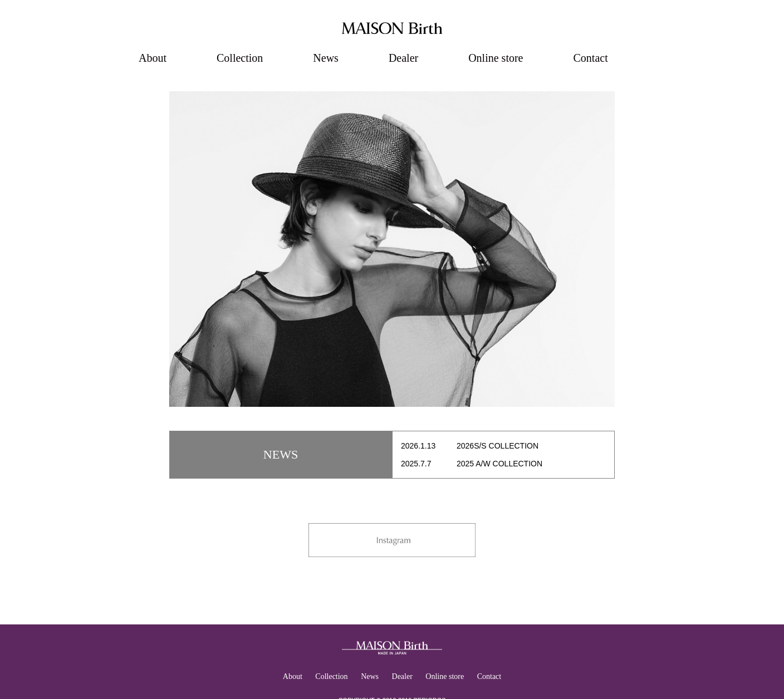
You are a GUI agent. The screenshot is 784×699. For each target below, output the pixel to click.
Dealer (403, 58)
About (153, 58)
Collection (240, 58)
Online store (496, 58)
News (326, 58)
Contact (590, 58)
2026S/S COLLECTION (498, 446)
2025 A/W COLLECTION (499, 464)
